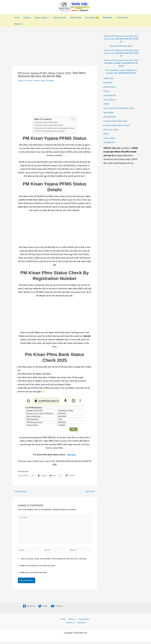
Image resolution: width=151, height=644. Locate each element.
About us (19, 24)
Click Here (71, 455)
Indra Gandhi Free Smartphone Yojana (120, 108)
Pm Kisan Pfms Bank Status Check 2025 (50, 131)
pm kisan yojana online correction (117, 125)
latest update (109, 112)
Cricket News (119, 18)
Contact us (71, 625)
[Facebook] (29, 608)
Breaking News (110, 87)
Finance (26, 18)
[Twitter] (43, 608)
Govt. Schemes (110, 100)
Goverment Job (58, 18)
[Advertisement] (55, 50)
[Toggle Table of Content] (73, 119)
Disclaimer (82, 625)
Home (17, 18)
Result (106, 134)
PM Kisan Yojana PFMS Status (46, 122)
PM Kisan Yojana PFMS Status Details (49, 125)
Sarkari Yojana (41, 18)
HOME (106, 104)
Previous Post (19, 491)
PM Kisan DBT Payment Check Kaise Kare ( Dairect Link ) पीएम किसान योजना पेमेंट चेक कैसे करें (121, 39)
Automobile (105, 18)
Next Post (91, 491)
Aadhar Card (74, 18)
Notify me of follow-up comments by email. (38, 567)
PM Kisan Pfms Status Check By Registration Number (55, 128)
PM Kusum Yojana (111, 130)
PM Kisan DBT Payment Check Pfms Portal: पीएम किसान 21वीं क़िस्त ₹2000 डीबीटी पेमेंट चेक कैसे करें (121, 63)
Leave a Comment (26, 81)
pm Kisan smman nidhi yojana (116, 121)
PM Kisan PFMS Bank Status (121, 46)
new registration (110, 117)
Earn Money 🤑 (90, 18)
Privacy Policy (83, 621)
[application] (47, 18)
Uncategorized (110, 142)
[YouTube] (57, 608)
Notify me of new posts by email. (33, 574)
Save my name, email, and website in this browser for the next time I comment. (54, 561)
